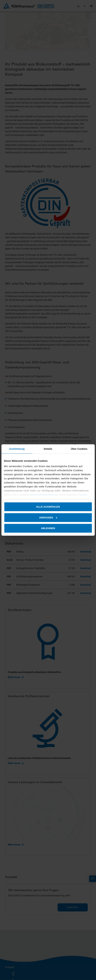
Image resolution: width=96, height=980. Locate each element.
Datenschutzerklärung (44, 495)
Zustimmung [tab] (17, 449)
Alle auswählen (48, 507)
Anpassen (48, 518)
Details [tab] (48, 449)
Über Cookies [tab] (79, 449)
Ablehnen (48, 528)
